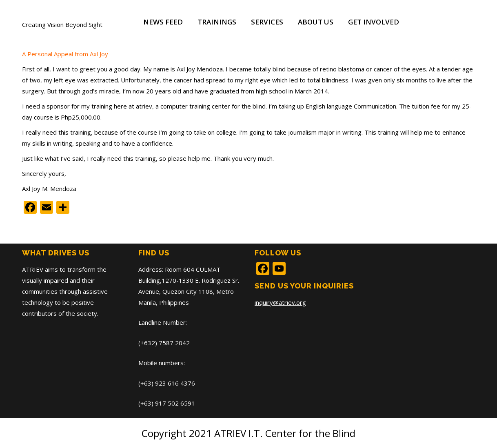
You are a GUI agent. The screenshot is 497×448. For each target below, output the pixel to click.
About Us (316, 22)
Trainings (217, 22)
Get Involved (374, 22)
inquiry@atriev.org (280, 302)
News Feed (163, 22)
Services (267, 22)
